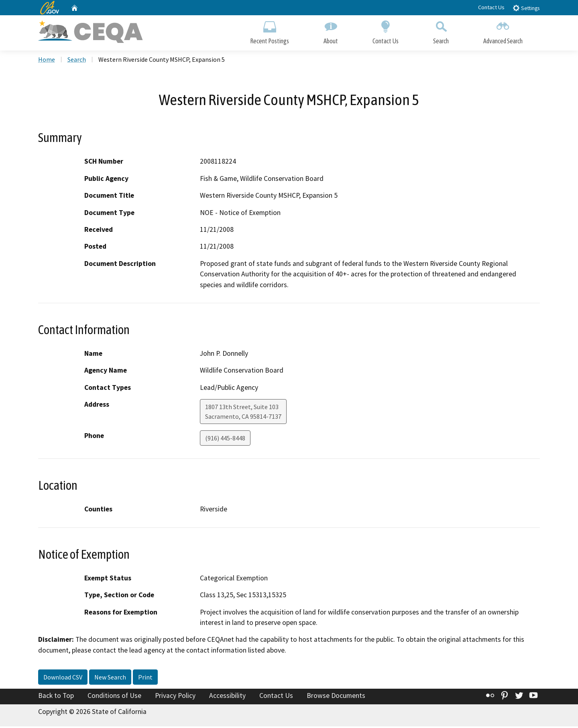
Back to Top (56, 697)
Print (145, 679)
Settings (526, 8)
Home (47, 61)
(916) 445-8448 (225, 440)
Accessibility (227, 697)
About (331, 31)
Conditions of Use (114, 697)
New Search (110, 679)
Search (441, 31)
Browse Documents (336, 697)
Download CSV (63, 679)
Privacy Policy (175, 697)
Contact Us (491, 7)
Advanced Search (503, 31)
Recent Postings (270, 31)
